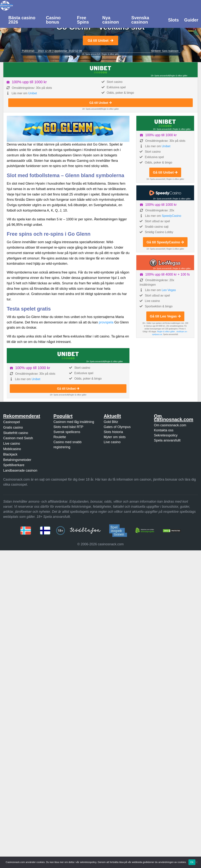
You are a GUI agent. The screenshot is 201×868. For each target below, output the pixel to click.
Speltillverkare (14, 465)
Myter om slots (115, 437)
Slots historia (113, 432)
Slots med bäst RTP (68, 427)
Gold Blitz (111, 422)
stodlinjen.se (182, 332)
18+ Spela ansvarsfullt (91, 54)
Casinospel (12, 422)
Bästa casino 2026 (22, 20)
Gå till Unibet (100, 41)
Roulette (60, 437)
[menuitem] (24, 20)
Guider (191, 20)
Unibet (33, 93)
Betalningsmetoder (17, 460)
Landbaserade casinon (20, 470)
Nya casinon (111, 20)
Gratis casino (13, 427)
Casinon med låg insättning (74, 422)
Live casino (12, 444)
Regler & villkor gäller (111, 54)
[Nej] (196, 862)
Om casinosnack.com (170, 425)
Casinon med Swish (18, 438)
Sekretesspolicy (166, 435)
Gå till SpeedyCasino (165, 242)
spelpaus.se (157, 334)
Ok (192, 862)
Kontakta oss (164, 430)
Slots (173, 20)
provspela (106, 322)
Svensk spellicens (67, 432)
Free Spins (83, 20)
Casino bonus (53, 20)
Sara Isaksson (170, 51)
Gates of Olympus (117, 427)
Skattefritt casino (16, 433)
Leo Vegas (169, 290)
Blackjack (10, 454)
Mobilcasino (12, 449)
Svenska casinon (140, 20)
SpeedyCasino (171, 216)
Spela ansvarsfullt (167, 440)
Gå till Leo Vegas (165, 316)
